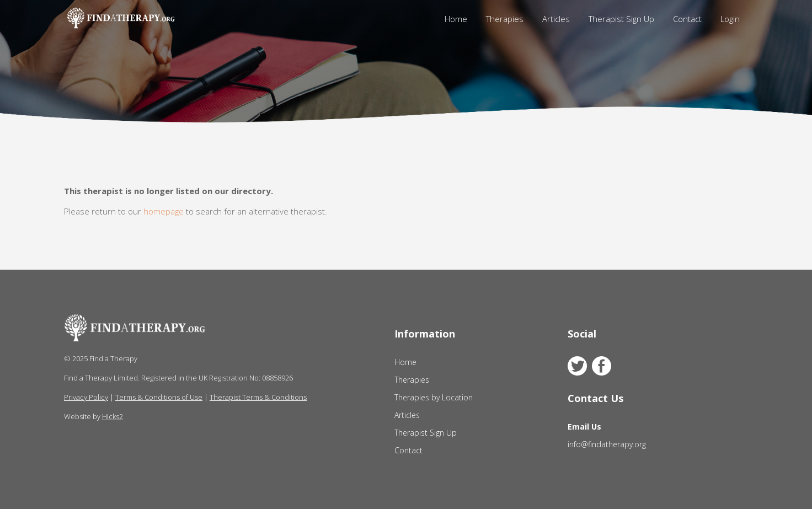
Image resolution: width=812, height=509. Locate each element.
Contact (687, 19)
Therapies (505, 19)
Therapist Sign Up (621, 19)
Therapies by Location (434, 397)
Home (456, 19)
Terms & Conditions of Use (159, 397)
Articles (556, 19)
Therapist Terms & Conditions (258, 397)
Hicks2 (113, 416)
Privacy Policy (86, 397)
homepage (164, 211)
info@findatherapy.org (607, 444)
